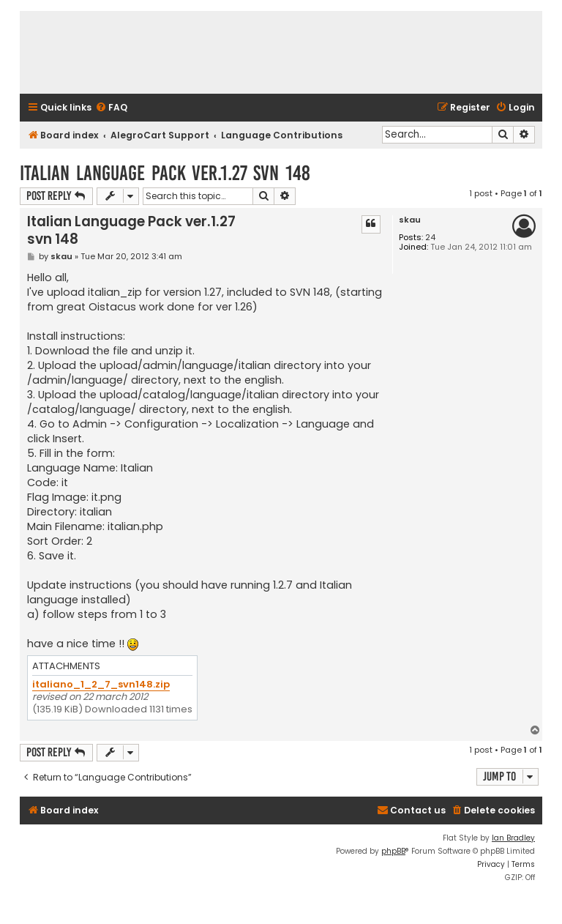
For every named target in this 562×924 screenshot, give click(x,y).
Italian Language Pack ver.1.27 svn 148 (165, 173)
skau (410, 220)
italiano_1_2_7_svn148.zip (101, 685)
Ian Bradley (513, 838)
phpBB (393, 851)
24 (430, 238)
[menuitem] (111, 108)
